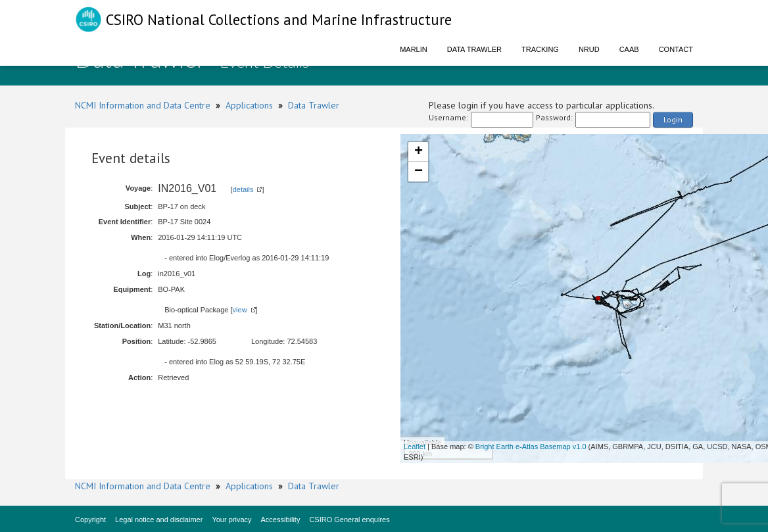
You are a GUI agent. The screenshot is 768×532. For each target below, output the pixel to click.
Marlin (414, 49)
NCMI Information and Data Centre (143, 105)
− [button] (419, 172)
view (240, 310)
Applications (249, 105)
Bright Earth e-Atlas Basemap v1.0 (531, 447)
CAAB (629, 49)
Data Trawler (474, 49)
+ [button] (419, 152)
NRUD (589, 49)
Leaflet (415, 447)
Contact (676, 49)
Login (673, 119)
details (243, 189)
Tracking (540, 49)
